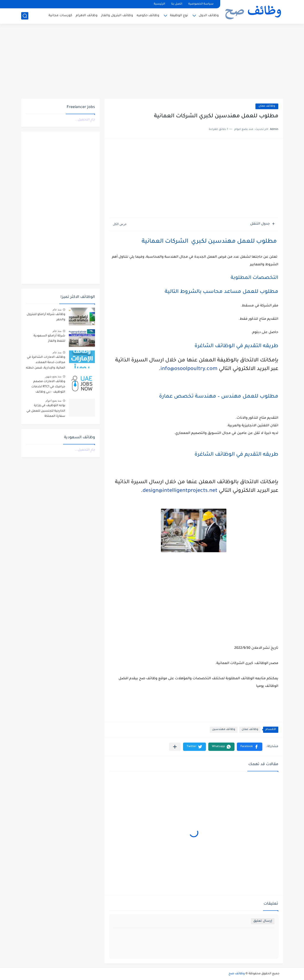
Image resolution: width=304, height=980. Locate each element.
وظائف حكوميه (148, 16)
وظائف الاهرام (87, 16)
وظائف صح (237, 974)
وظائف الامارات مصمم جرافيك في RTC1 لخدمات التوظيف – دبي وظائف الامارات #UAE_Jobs (48, 388)
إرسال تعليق (263, 921)
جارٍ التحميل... (85, 120)
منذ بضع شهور (53, 376)
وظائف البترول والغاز (117, 16)
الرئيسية (159, 4)
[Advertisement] (152, 62)
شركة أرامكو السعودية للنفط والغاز (49, 339)
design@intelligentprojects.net (180, 491)
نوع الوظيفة (179, 16)
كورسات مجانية (60, 16)
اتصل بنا (177, 4)
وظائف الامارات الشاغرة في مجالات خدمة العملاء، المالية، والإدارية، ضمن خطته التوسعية (46, 363)
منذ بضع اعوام (54, 401)
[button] (250, 747)
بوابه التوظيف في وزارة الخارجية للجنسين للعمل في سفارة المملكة (46, 411)
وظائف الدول (209, 16)
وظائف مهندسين (224, 730)
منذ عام (57, 310)
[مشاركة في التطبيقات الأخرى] (175, 747)
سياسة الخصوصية (201, 4)
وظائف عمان (267, 106)
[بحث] (25, 16)
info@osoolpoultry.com (189, 369)
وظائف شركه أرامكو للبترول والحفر (46, 317)
